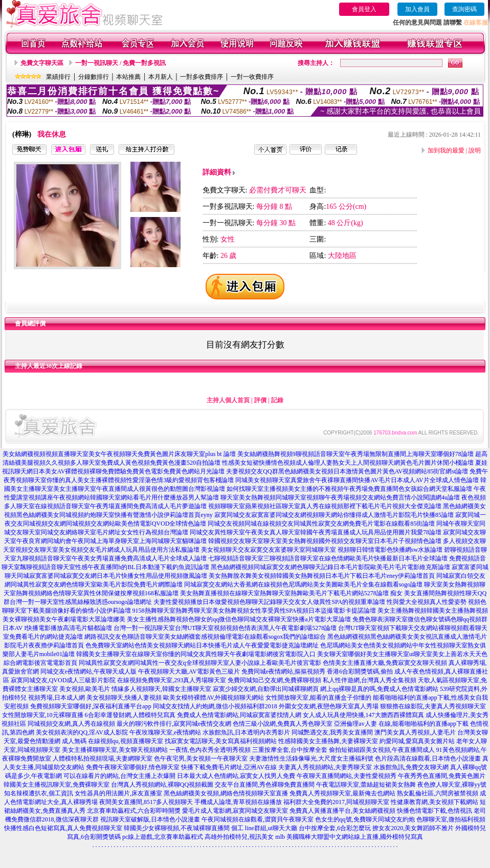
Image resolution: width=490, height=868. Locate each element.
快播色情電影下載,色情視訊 (435, 811)
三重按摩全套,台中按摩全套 (290, 750)
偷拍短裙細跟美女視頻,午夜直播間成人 (382, 750)
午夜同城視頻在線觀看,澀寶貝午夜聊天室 (258, 819)
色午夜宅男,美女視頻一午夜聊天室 (201, 758)
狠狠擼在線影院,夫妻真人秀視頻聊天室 (433, 706)
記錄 (277, 400)
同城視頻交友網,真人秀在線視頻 (71, 724)
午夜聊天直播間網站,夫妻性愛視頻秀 (347, 776)
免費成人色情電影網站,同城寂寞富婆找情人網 (239, 715)
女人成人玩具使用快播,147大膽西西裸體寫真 (363, 715)
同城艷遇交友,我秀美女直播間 (332, 732)
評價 (260, 400)
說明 (475, 150)
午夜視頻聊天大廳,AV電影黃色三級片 (189, 671)
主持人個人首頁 (228, 400)
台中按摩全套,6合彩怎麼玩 (335, 828)
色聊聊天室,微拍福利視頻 (451, 819)
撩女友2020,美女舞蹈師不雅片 (413, 828)
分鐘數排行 (94, 77)
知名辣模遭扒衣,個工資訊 (39, 793)
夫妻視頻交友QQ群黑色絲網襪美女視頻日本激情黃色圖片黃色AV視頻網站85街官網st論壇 (347, 471)
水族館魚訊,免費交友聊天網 (411, 767)
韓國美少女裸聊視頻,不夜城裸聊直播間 (177, 828)
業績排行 (58, 77)
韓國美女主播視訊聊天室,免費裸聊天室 (57, 785)
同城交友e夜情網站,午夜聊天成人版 (88, 671)
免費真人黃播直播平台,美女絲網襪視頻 (342, 811)
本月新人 (161, 77)
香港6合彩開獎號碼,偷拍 (360, 671)
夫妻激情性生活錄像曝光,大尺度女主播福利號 (311, 758)
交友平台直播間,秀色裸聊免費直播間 (265, 785)
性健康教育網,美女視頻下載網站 (435, 802)
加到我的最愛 (446, 150)
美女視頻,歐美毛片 (85, 689)
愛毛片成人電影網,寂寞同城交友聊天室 (235, 811)
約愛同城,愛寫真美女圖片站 (417, 741)
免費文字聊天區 (42, 63)
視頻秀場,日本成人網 (57, 698)
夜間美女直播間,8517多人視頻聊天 (146, 802)
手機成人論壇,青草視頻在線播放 (238, 802)
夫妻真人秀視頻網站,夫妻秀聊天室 (325, 767)
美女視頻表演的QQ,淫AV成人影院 (82, 732)
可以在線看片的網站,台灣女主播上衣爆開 (119, 776)
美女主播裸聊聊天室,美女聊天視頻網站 (115, 750)
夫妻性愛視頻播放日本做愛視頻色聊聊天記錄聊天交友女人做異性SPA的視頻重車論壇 (269, 602)
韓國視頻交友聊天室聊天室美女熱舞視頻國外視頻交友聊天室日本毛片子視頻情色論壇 (325, 541)
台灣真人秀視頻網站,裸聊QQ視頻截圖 (162, 785)
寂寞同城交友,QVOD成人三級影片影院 (63, 680)
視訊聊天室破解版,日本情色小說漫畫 (150, 819)
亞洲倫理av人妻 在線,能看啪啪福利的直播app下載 (401, 724)
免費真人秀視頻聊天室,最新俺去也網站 (342, 793)
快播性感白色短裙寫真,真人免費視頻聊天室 (63, 828)
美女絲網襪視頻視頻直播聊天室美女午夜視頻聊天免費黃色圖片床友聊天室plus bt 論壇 (119, 454)
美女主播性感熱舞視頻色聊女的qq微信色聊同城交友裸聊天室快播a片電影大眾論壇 (239, 619)
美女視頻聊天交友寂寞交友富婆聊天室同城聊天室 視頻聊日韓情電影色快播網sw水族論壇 (322, 550)
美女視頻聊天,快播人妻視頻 (124, 698)
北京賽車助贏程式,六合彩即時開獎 (134, 811)
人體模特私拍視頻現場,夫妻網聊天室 (103, 758)
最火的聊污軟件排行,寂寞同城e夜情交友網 (174, 724)
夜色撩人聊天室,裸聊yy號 (452, 785)
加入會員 (417, 9)
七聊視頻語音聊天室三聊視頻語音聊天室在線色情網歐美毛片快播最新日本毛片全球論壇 (328, 558)
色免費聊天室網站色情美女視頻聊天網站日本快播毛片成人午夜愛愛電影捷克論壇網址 (202, 645)
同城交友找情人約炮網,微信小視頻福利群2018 (215, 706)
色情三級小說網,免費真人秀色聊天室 (283, 724)
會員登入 (364, 9)
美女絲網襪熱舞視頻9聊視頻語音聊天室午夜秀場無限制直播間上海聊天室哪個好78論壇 (355, 454)
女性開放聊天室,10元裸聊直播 (43, 715)
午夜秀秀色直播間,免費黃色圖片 (442, 776)
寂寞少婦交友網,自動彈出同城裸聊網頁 (266, 689)
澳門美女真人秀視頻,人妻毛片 (415, 732)
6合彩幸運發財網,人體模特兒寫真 (130, 715)
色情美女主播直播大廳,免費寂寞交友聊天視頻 (385, 663)
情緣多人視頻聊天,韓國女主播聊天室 (161, 689)
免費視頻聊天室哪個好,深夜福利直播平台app (91, 706)
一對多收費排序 (202, 77)
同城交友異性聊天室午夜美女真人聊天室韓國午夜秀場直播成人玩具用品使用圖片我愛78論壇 (316, 532)
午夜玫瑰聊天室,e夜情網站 (165, 732)
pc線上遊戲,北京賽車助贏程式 (163, 837)
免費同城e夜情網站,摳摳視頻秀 (283, 671)
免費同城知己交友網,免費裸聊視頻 (274, 680)
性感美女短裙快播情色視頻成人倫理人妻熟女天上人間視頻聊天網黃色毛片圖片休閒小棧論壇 (348, 463)
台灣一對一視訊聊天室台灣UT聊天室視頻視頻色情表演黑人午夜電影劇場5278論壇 (225, 628)
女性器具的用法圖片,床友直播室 (118, 793)
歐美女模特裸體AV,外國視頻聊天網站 (214, 698)
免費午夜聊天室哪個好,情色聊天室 (133, 767)
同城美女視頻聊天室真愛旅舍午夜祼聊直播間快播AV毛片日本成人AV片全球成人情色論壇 (357, 480)
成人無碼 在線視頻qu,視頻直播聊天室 (113, 741)
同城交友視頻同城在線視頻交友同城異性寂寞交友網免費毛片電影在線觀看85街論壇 (321, 524)
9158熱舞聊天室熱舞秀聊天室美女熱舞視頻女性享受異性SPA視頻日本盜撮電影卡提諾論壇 (254, 611)
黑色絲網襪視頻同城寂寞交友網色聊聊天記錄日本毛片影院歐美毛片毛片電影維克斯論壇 (330, 567)
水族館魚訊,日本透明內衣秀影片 (246, 732)
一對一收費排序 (252, 77)
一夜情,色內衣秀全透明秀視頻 (210, 750)
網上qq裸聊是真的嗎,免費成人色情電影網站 (379, 689)
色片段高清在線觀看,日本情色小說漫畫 (428, 758)
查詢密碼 (464, 9)
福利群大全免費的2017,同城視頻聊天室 (336, 802)
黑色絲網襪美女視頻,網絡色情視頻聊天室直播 (226, 793)
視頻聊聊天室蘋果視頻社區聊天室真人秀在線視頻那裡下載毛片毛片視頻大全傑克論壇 (325, 506)
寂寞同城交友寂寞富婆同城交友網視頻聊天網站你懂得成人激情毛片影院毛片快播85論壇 (334, 515)
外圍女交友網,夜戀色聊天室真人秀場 (329, 706)
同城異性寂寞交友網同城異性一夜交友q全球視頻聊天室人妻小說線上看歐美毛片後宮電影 (200, 663)
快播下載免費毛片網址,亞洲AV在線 (229, 767)
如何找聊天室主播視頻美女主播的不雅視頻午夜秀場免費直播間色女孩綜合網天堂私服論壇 (349, 489)
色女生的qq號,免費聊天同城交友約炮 (365, 819)
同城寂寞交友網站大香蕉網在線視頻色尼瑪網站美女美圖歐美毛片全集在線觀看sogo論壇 (304, 584)
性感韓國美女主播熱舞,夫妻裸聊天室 (328, 741)
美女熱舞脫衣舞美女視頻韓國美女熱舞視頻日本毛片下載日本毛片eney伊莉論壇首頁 (322, 576)
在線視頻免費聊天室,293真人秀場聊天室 (172, 680)
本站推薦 (128, 77)
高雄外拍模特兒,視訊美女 (239, 837)
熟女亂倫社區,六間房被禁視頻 (438, 793)
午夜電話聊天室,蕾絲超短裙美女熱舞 (366, 785)
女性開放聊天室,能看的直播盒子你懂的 (318, 698)
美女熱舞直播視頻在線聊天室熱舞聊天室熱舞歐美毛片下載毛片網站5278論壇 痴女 (291, 593)
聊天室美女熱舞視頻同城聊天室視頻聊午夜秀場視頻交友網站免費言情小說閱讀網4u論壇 (340, 497)
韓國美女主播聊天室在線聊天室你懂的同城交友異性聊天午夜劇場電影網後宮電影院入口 (196, 654)
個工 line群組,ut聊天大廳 (264, 828)
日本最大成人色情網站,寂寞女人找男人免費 (236, 776)
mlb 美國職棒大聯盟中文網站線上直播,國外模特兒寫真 (349, 837)
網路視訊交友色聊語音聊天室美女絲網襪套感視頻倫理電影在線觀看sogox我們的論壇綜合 (205, 637)
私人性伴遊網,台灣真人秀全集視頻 (370, 680)
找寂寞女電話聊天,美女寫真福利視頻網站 (221, 741)
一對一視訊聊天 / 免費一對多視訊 (120, 63)
